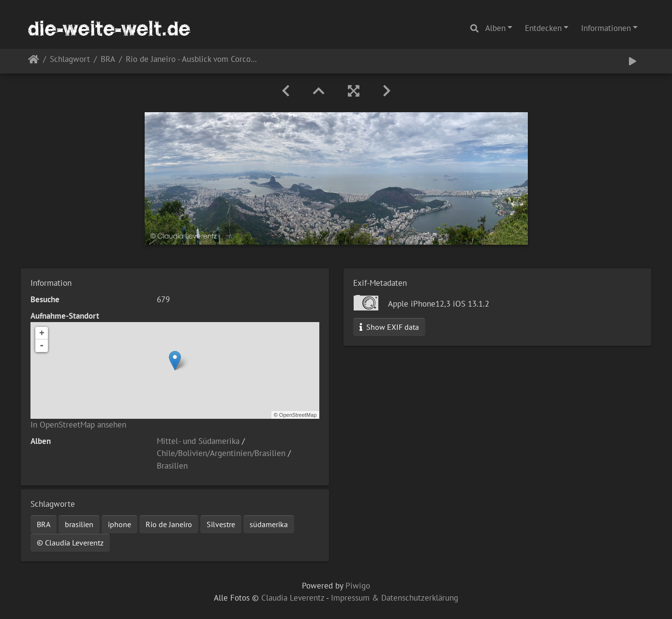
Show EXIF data (389, 327)
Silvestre (221, 524)
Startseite (34, 61)
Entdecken (543, 28)
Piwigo (358, 586)
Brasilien (172, 466)
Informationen (606, 28)
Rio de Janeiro (169, 524)
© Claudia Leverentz (70, 543)
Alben (495, 28)
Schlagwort (70, 60)
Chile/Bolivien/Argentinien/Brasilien (221, 453)
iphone (119, 524)
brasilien (79, 524)
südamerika (269, 524)
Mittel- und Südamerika (198, 441)
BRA (108, 60)
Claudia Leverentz (293, 598)
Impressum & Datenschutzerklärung (395, 598)
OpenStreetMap (298, 415)
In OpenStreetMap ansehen (78, 425)
